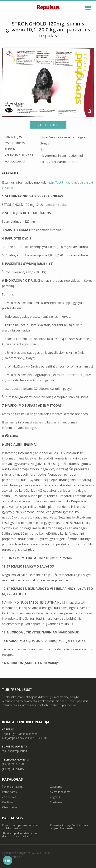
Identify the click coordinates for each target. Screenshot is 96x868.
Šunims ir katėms (13, 787)
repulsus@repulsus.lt (15, 751)
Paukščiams (9, 792)
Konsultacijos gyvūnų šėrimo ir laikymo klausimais (69, 827)
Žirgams (55, 797)
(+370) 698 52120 (13, 764)
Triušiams (56, 802)
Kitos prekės (10, 807)
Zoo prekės (9, 797)
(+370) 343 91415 (13, 769)
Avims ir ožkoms (60, 792)
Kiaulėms (8, 802)
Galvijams (56, 787)
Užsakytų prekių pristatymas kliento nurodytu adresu (20, 835)
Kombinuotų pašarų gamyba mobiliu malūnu (20, 827)
